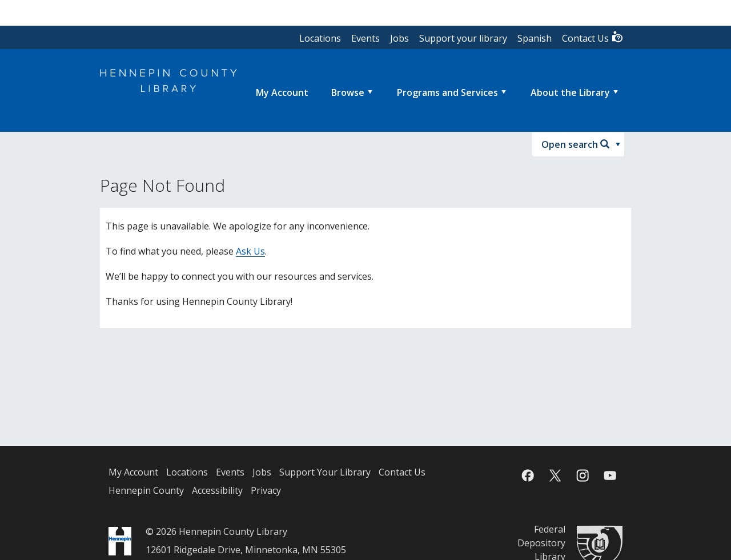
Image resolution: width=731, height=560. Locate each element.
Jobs (399, 38)
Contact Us (593, 37)
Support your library (463, 38)
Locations (320, 38)
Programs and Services (447, 92)
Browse (348, 92)
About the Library (570, 92)
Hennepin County (146, 490)
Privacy (266, 490)
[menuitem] (282, 92)
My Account (133, 472)
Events (365, 38)
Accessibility (217, 490)
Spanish (535, 38)
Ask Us (250, 251)
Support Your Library (325, 472)
